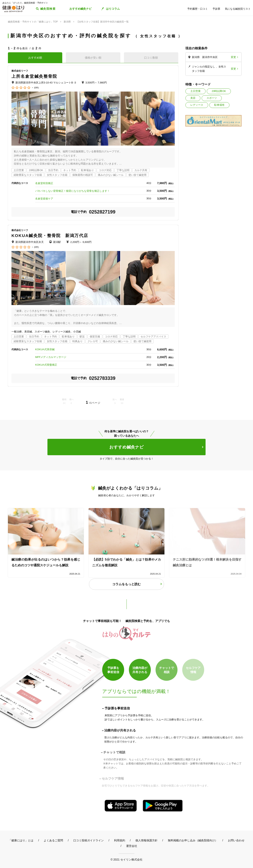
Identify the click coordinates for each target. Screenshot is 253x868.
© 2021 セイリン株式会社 (126, 859)
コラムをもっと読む (126, 584)
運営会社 (132, 846)
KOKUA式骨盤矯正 (46, 365)
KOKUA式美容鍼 (45, 349)
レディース (197, 105)
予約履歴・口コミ (197, 9)
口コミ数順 (151, 58)
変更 (233, 57)
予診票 (216, 9)
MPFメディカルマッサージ (51, 357)
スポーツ (212, 98)
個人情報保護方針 (146, 840)
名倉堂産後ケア (44, 199)
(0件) (36, 88)
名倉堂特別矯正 (44, 183)
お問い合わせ (236, 840)
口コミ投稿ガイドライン (89, 840)
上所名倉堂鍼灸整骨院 (34, 76)
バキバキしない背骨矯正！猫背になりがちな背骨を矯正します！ (72, 191)
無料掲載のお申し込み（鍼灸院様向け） (193, 840)
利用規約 (120, 840)
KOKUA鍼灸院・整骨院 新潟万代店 (50, 235)
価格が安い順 (93, 58)
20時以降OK (219, 91)
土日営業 (195, 91)
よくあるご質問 (53, 840)
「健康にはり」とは (21, 840)
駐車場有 (219, 105)
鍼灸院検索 (48, 9)
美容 (193, 98)
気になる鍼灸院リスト (238, 9)
